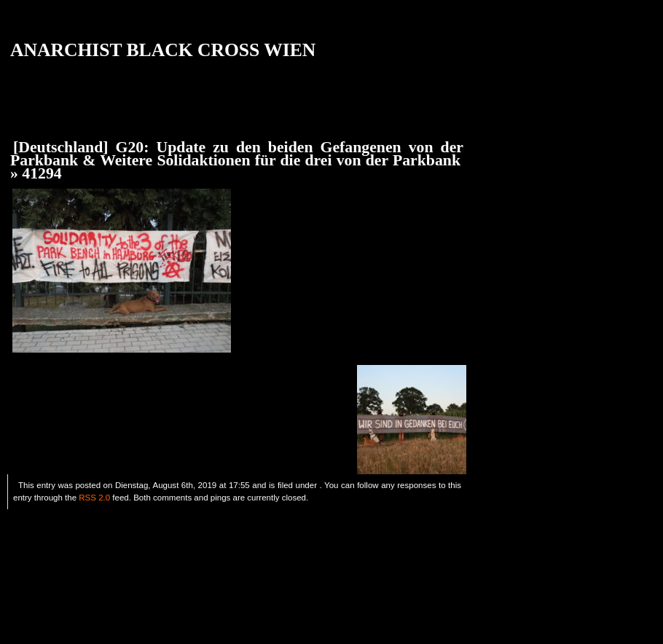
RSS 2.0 (94, 498)
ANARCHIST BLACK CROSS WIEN (163, 50)
